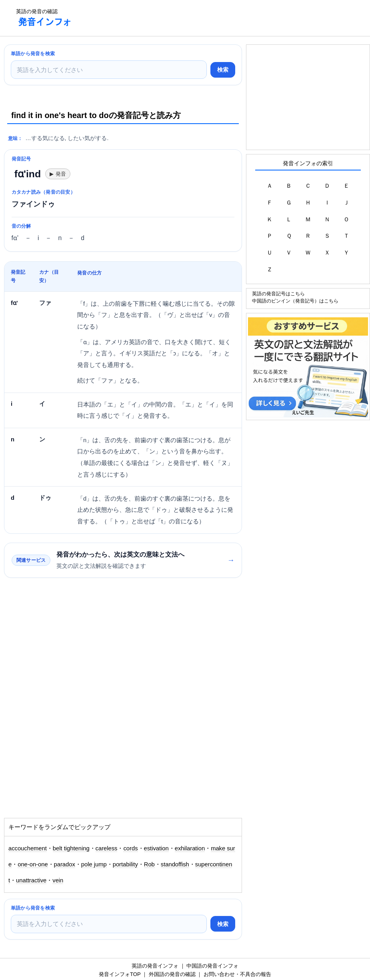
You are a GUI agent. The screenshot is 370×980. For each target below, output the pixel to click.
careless (107, 848)
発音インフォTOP (120, 974)
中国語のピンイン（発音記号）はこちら (295, 301)
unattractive (31, 880)
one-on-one (33, 864)
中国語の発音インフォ (212, 966)
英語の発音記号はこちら (278, 294)
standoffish (175, 864)
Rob (149, 864)
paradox (65, 864)
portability (125, 864)
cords (130, 848)
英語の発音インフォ (155, 966)
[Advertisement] (224, 18)
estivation (156, 848)
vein (58, 880)
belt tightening (71, 848)
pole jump (94, 864)
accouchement (28, 848)
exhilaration (190, 848)
